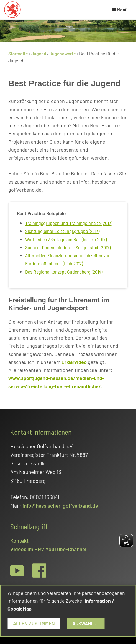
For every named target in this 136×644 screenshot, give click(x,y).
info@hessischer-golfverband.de (60, 506)
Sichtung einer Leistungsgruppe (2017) (62, 231)
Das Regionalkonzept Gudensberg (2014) (64, 272)
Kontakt (19, 541)
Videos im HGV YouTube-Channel (48, 549)
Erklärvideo (74, 362)
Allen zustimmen (34, 623)
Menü (122, 10)
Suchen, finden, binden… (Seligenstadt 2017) (68, 247)
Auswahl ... (86, 623)
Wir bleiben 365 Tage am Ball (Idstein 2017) (66, 239)
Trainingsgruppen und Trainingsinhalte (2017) (69, 223)
